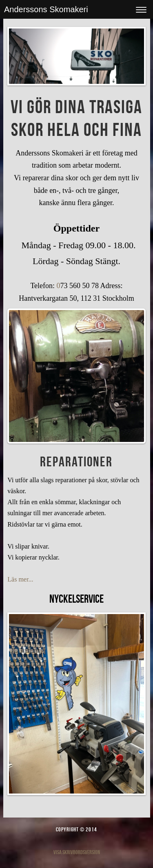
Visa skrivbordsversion (77, 852)
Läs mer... (20, 579)
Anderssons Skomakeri (46, 9)
